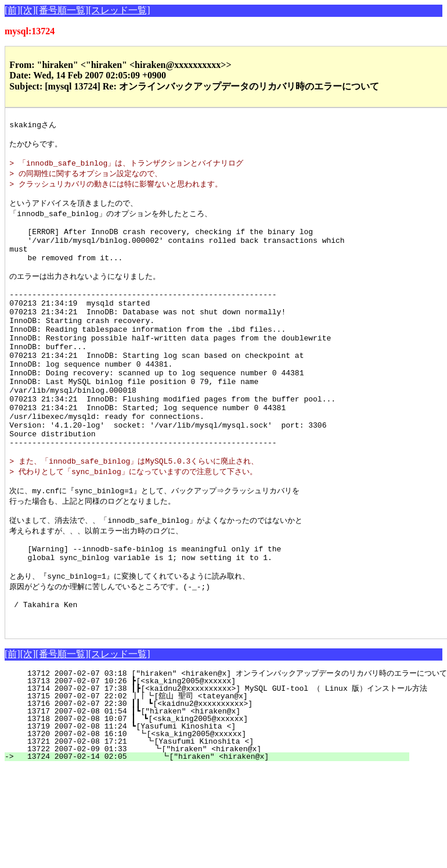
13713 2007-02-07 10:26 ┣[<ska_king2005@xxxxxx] (215, 758)
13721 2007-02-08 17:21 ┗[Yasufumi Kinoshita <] (213, 819)
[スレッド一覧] (119, 10)
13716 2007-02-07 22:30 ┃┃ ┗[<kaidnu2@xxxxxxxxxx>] (210, 781)
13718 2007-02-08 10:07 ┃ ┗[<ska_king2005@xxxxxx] (212, 796)
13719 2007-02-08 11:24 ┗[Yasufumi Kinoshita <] (215, 804)
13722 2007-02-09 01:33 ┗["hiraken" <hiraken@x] (213, 826)
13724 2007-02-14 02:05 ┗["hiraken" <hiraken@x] (212, 834)
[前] (12, 10)
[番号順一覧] (62, 10)
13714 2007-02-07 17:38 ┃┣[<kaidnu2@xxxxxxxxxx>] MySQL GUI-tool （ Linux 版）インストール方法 (223, 766)
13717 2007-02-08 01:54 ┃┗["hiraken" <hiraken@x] (213, 788)
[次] (28, 10)
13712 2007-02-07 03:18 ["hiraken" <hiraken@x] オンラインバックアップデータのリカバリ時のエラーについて (232, 751)
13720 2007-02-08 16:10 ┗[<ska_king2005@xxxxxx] (214, 811)
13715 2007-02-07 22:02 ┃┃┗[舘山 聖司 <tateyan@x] (208, 773)
